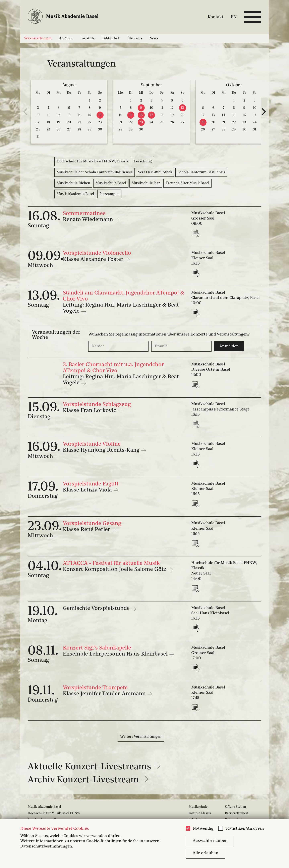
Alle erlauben (206, 853)
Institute (88, 38)
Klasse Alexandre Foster (94, 260)
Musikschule (198, 807)
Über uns (135, 38)
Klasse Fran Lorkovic (90, 411)
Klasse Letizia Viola (88, 490)
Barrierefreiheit (237, 813)
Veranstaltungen (38, 38)
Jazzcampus (109, 194)
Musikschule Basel (111, 183)
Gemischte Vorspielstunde (97, 608)
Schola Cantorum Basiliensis (201, 172)
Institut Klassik (200, 813)
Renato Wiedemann (89, 220)
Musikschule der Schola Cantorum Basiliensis (95, 172)
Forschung (143, 161)
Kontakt (216, 17)
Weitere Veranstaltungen (141, 737)
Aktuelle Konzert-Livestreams (94, 767)
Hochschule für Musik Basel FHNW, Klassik (93, 161)
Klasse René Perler (87, 530)
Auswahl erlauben (210, 841)
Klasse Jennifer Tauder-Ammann (105, 694)
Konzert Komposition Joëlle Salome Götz (115, 569)
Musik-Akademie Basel (75, 194)
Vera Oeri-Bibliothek (155, 172)
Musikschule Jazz (146, 183)
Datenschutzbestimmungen (46, 846)
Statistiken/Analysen (245, 829)
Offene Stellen (236, 807)
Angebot (66, 38)
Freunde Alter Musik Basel (187, 183)
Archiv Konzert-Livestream (88, 780)
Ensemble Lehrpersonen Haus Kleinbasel (116, 654)
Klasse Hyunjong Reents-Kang (102, 450)
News (154, 38)
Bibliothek (111, 38)
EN (234, 17)
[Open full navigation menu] (253, 17)
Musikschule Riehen (73, 183)
